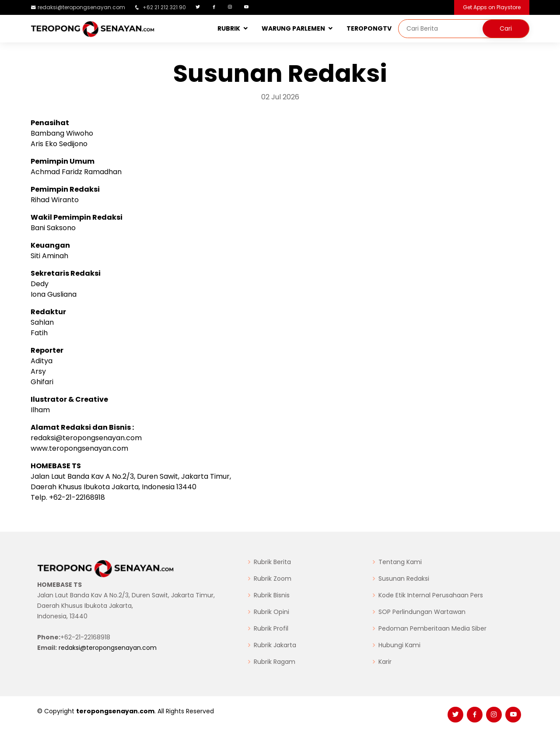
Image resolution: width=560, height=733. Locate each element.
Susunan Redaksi (404, 579)
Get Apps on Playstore (492, 7)
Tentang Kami (400, 562)
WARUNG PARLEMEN (293, 28)
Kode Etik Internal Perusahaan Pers (431, 595)
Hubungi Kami (399, 645)
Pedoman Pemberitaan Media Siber (432, 628)
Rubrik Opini (271, 612)
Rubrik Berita (272, 562)
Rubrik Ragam (275, 662)
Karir (385, 662)
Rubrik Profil (271, 628)
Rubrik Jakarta (275, 645)
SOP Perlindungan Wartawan (422, 612)
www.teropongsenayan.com (79, 448)
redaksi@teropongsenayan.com (81, 7)
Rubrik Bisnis (272, 595)
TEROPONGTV (369, 28)
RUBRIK (229, 28)
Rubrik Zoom (273, 579)
